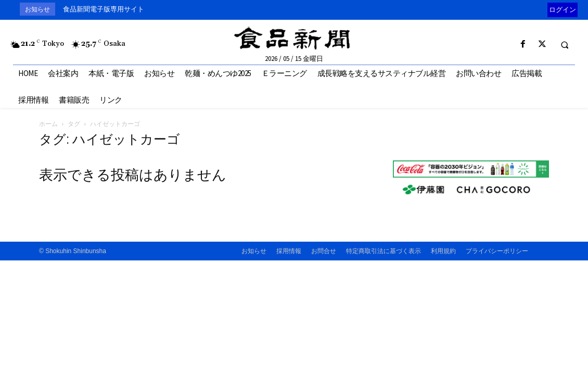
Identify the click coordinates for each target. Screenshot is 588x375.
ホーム (48, 124)
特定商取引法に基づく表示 (384, 251)
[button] (565, 45)
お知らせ (254, 251)
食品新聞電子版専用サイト (104, 9)
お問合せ (324, 251)
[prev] (545, 9)
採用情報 (289, 251)
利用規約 (443, 251)
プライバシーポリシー (497, 251)
